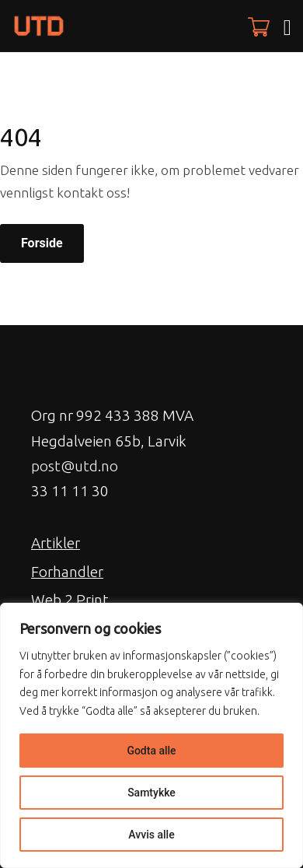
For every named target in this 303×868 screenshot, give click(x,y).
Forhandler (67, 572)
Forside (42, 243)
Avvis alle (151, 835)
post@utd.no (75, 466)
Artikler (56, 543)
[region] (151, 735)
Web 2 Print (70, 600)
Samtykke (151, 793)
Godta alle (151, 751)
